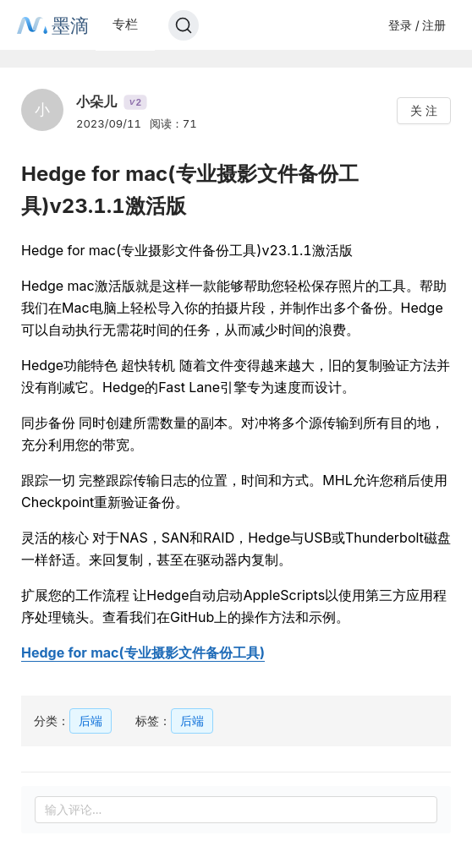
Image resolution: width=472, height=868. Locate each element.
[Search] (184, 25)
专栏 (125, 24)
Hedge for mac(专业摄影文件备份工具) (143, 652)
